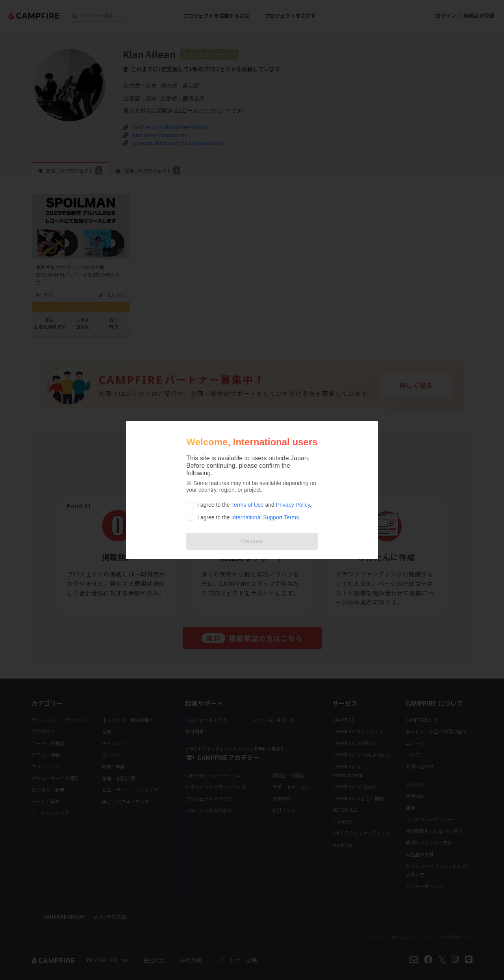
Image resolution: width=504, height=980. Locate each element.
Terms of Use (247, 505)
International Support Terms (265, 517)
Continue (252, 541)
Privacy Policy (293, 505)
